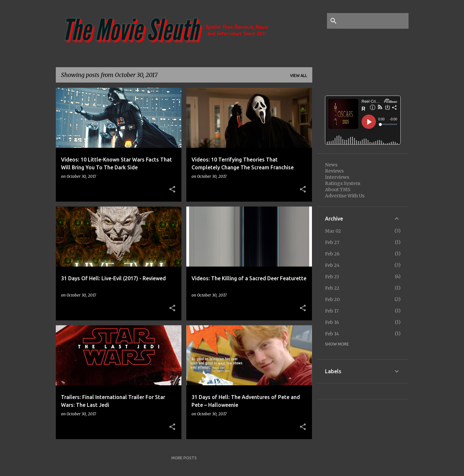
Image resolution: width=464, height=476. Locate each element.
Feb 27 (332, 242)
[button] (172, 190)
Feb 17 (332, 311)
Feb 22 (332, 288)
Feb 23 (332, 277)
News (331, 165)
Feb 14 (332, 334)
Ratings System (343, 183)
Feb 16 (332, 322)
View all (299, 76)
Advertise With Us (345, 196)
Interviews (337, 177)
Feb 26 (332, 254)
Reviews (334, 171)
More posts (184, 458)
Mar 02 (333, 231)
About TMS (338, 190)
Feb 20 (332, 299)
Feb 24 (332, 265)
